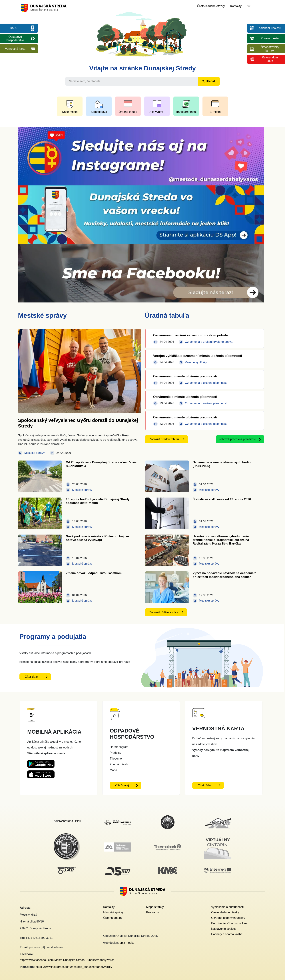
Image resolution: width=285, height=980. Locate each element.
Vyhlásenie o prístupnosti (227, 907)
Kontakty (236, 6)
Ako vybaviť (157, 112)
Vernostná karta (15, 49)
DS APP (15, 28)
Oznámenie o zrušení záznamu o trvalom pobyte (191, 335)
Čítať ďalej (32, 677)
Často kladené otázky (211, 6)
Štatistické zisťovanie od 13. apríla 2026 (222, 499)
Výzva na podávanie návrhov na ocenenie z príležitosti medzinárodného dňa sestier (224, 575)
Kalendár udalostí (270, 28)
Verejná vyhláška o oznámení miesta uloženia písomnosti (198, 356)
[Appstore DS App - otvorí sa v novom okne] (41, 773)
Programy (152, 912)
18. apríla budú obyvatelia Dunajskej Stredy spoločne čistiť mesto (98, 501)
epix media (127, 943)
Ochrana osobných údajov (228, 918)
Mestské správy (113, 912)
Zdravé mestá (270, 38)
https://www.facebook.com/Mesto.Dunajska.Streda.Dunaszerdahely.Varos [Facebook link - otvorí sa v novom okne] (67, 960)
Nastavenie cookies (224, 929)
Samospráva (99, 112)
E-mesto (215, 112)
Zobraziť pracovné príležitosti (237, 439)
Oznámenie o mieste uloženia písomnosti (185, 376)
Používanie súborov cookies (229, 923)
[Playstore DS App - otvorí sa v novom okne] (41, 763)
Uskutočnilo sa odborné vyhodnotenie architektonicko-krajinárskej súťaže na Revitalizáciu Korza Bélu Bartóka (221, 540)
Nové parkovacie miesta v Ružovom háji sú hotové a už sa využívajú (97, 538)
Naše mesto (70, 112)
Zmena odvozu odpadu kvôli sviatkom (94, 573)
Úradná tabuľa (128, 112)
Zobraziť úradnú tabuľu (164, 439)
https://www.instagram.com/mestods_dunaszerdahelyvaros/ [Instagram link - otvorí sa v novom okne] (74, 967)
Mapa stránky (155, 907)
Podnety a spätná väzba (227, 934)
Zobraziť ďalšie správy (164, 612)
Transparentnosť (186, 112)
